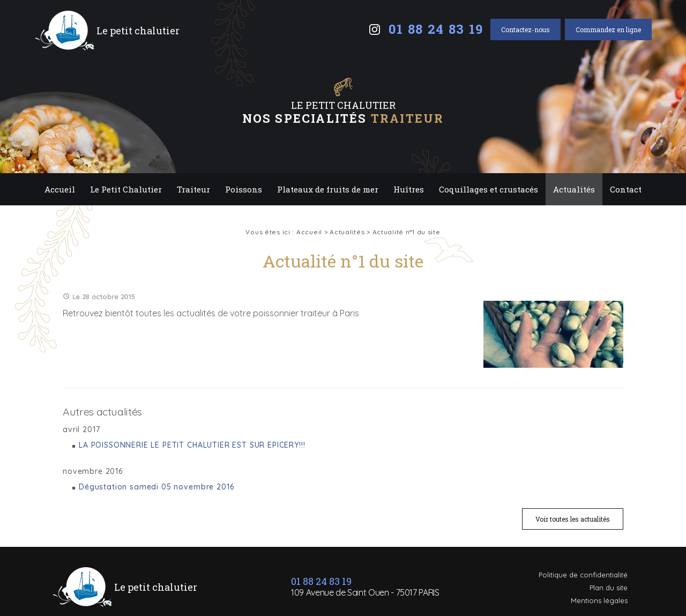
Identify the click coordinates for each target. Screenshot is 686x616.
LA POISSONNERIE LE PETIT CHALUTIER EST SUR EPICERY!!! (192, 445)
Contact (626, 189)
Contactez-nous (525, 29)
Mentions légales (599, 600)
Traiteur (193, 189)
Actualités (574, 189)
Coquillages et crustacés (489, 189)
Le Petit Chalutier (126, 189)
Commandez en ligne (608, 29)
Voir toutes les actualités (573, 519)
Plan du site (609, 588)
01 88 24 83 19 (436, 29)
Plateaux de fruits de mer (328, 189)
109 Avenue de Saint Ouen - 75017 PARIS (365, 592)
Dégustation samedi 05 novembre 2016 (156, 487)
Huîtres (409, 189)
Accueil (60, 189)
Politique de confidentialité (583, 575)
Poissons (244, 189)
